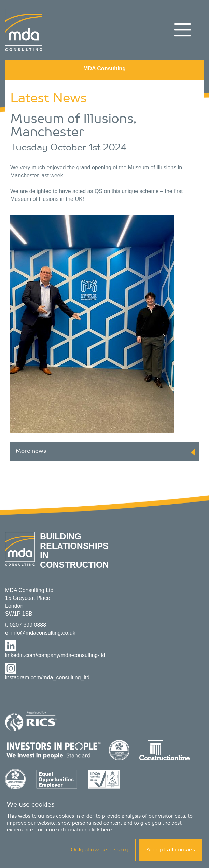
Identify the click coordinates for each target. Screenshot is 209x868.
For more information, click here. (74, 830)
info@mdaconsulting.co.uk (43, 633)
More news (105, 452)
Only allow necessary (100, 850)
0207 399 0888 (28, 625)
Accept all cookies (171, 850)
